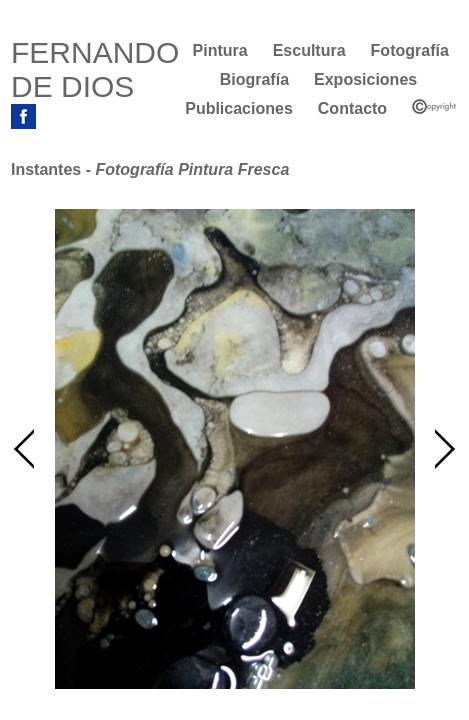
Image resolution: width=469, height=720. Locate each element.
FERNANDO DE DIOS (95, 69)
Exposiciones (365, 79)
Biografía (254, 79)
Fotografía (410, 50)
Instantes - (150, 169)
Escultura (309, 50)
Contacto (352, 108)
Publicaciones (239, 108)
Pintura (220, 50)
